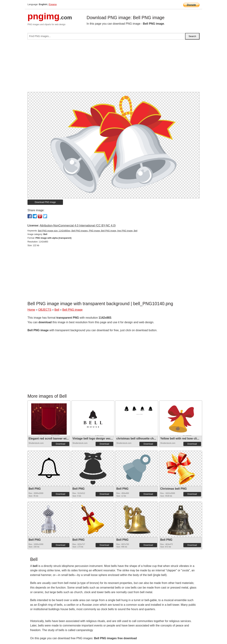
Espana (53, 4)
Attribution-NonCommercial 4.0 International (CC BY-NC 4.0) (78, 226)
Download (60, 444)
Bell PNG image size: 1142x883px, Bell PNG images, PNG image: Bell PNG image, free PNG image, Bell (88, 231)
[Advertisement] (113, 67)
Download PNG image (45, 202)
